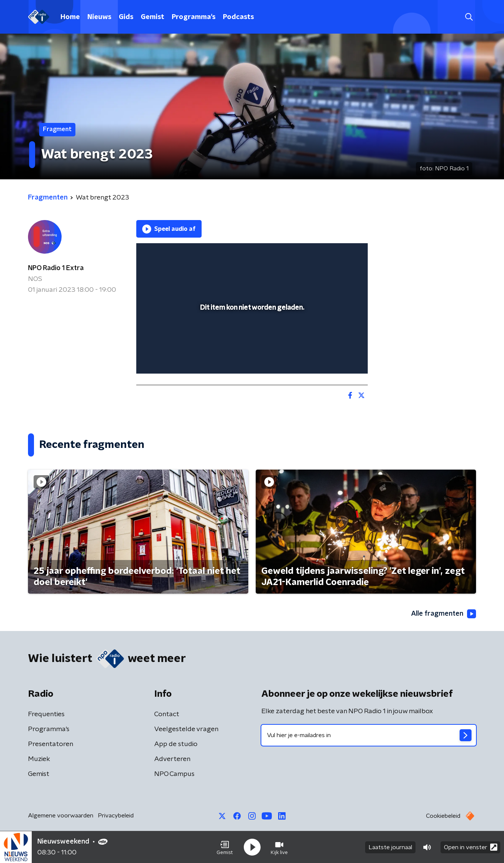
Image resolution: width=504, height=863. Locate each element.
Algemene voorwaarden (61, 816)
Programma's (194, 17)
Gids (126, 17)
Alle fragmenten (444, 614)
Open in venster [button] (471, 847)
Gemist (153, 17)
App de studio (176, 744)
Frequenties (46, 714)
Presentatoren (51, 744)
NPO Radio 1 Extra (56, 268)
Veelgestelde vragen (186, 729)
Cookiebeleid (443, 816)
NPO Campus (174, 774)
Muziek (39, 759)
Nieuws (99, 17)
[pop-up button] (334, 357)
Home (70, 17)
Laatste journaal (390, 847)
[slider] (251, 337)
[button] (225, 847)
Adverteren (172, 759)
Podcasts (238, 17)
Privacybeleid (116, 816)
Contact (167, 714)
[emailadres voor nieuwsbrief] (369, 735)
